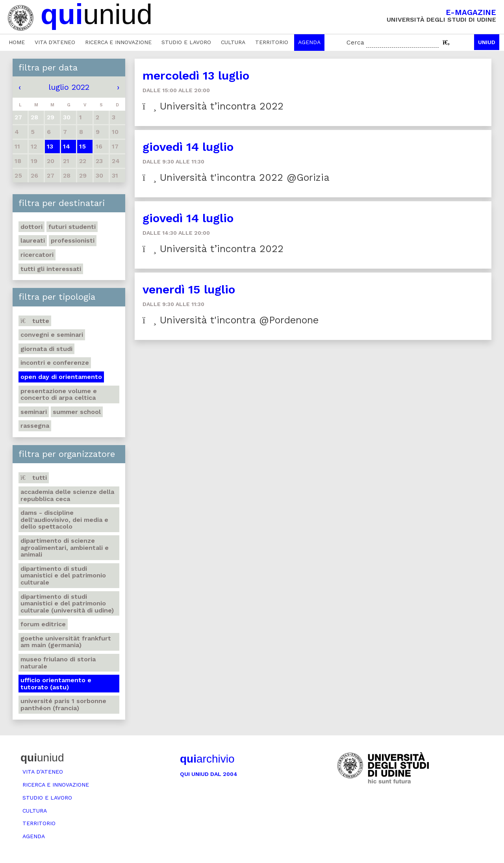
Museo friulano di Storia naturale (58, 663)
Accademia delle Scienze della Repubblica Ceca (67, 495)
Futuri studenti (72, 227)
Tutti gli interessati (51, 269)
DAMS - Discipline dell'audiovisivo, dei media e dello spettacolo (64, 520)
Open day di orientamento (61, 377)
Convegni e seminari (52, 335)
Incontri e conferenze (55, 363)
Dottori (31, 227)
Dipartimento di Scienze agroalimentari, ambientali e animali (65, 547)
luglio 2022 (69, 87)
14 (67, 146)
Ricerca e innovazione (118, 42)
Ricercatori (37, 255)
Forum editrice (43, 624)
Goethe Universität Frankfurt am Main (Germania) (66, 642)
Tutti (34, 478)
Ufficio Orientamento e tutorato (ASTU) (56, 684)
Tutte (35, 321)
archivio (207, 759)
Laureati (33, 240)
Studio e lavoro (186, 42)
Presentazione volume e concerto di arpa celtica (59, 394)
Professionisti (73, 240)
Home (17, 42)
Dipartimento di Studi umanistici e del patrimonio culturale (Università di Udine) (67, 603)
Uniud (487, 42)
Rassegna (35, 426)
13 (50, 146)
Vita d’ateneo (55, 42)
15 (82, 146)
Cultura (233, 42)
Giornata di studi (46, 349)
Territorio (272, 42)
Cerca (355, 42)
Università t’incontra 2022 (213, 106)
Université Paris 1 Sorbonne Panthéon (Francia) (63, 704)
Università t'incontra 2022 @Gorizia (236, 177)
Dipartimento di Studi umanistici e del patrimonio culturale (63, 575)
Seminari (34, 412)
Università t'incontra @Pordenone (231, 320)
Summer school (77, 412)
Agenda (309, 42)
